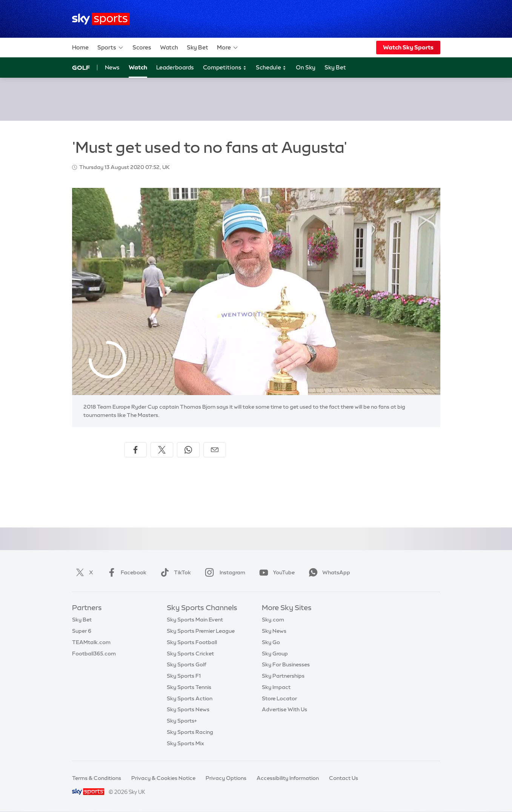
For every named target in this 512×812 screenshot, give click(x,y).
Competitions (225, 68)
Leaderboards (175, 67)
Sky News (274, 631)
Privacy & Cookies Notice (163, 778)
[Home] (101, 19)
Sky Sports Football (192, 642)
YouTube (275, 572)
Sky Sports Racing (190, 732)
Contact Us (344, 778)
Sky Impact (276, 687)
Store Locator (279, 698)
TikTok (174, 572)
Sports (111, 48)
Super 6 (82, 631)
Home (80, 47)
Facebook (125, 572)
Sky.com (273, 620)
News (112, 67)
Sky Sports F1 (184, 676)
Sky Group (275, 654)
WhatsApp (328, 572)
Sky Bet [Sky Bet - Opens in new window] (335, 67)
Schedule (271, 68)
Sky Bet (198, 47)
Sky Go (271, 642)
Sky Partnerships (283, 676)
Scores (142, 47)
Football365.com (94, 654)
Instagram (224, 572)
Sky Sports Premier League (201, 631)
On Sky (306, 67)
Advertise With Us (284, 709)
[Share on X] (162, 450)
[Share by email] (215, 450)
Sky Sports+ (182, 721)
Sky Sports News (188, 709)
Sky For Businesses (286, 664)
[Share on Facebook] (135, 450)
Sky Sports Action (190, 698)
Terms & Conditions (97, 778)
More (228, 48)
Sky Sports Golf (187, 664)
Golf (81, 68)
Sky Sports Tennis (189, 687)
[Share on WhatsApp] (188, 450)
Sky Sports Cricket (190, 654)
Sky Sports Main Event (195, 620)
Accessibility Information (288, 778)
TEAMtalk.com (91, 642)
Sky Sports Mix (185, 743)
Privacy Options (226, 778)
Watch (169, 47)
